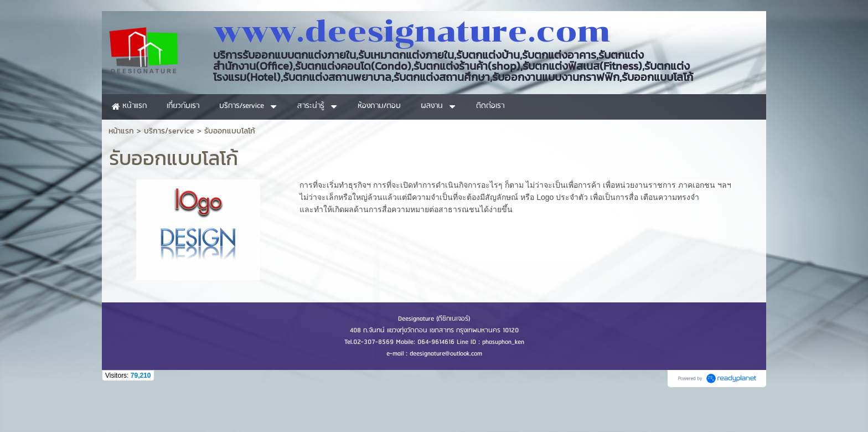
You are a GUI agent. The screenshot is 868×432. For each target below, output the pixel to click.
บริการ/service (169, 131)
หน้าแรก (121, 131)
